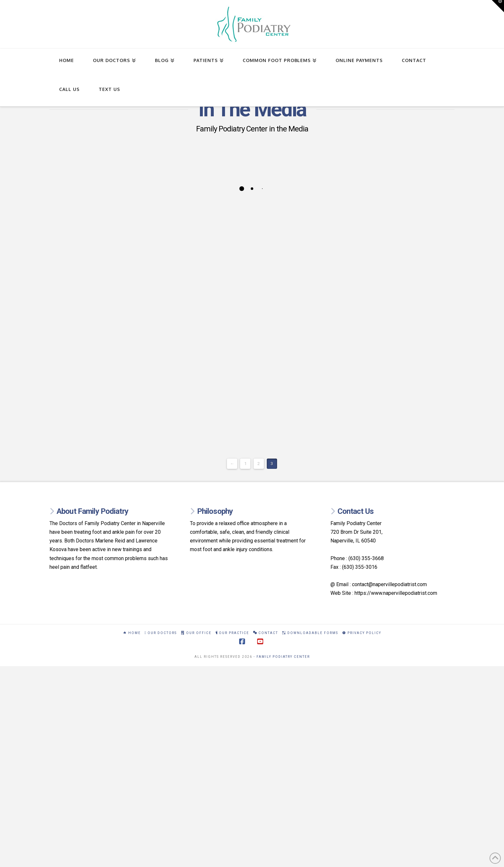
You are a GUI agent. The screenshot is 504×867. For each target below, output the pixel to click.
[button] (498, 6)
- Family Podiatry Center (282, 657)
